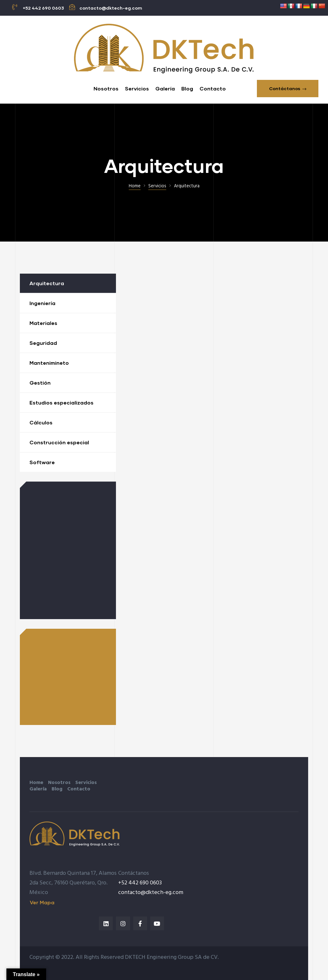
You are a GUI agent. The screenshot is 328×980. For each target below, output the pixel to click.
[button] (288, 89)
